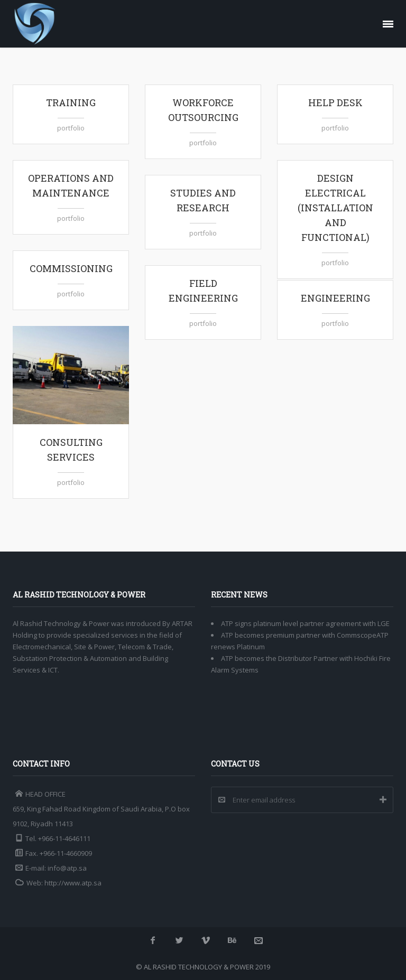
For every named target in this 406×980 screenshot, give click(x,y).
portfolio (71, 128)
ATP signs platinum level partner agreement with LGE (305, 623)
